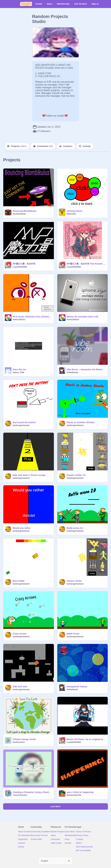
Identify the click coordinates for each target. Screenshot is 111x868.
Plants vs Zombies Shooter (81, 422)
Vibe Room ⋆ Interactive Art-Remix (85, 369)
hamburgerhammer (21, 425)
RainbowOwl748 (74, 795)
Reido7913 (71, 214)
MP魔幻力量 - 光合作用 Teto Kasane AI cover (86, 264)
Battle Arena (73, 634)
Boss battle (18, 581)
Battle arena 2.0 (75, 528)
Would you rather (22, 528)
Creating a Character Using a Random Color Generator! (32, 792)
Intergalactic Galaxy (77, 687)
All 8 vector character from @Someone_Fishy (32, 317)
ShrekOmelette (19, 214)
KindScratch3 (19, 742)
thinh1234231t (19, 320)
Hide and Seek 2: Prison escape (29, 475)
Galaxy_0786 (18, 372)
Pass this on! (19, 369)
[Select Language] (56, 861)
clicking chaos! (75, 211)
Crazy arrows (20, 634)
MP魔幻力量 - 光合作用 (24, 264)
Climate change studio (24, 739)
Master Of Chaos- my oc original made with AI (86, 739)
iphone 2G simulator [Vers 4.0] (82, 317)
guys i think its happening (80, 792)
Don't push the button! (24, 422)
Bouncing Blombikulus (25, 211)
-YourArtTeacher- (20, 795)
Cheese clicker (74, 581)
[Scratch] (26, 4)
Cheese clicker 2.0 (76, 475)
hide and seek (20, 687)
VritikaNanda (72, 372)
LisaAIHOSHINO (20, 267)
